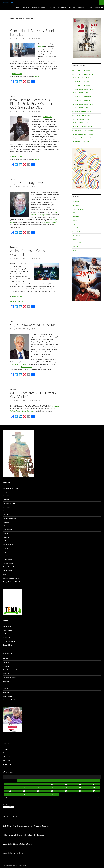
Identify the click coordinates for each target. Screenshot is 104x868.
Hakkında (6, 537)
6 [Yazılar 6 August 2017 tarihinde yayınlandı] (94, 781)
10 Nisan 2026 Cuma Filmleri (82, 97)
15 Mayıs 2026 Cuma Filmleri (82, 119)
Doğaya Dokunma (78, 209)
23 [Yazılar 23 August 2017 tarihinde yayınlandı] (38, 791)
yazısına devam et (18, 301)
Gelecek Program (62, 7)
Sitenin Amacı (7, 571)
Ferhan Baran (7, 626)
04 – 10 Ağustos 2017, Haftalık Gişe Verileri (33, 395)
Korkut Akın (7, 634)
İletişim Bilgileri (99, 7)
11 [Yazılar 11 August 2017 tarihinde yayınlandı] (66, 784)
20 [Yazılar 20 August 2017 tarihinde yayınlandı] (94, 787)
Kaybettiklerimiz (8, 544)
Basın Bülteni (17, 74)
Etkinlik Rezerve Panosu (11, 488)
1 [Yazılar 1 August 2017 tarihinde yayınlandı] (24, 781)
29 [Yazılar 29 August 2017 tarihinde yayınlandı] (24, 794)
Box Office (13, 389)
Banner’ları (7, 662)
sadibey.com (8, 2)
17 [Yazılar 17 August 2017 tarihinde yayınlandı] (52, 787)
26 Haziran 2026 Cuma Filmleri (82, 127)
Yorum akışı (7, 760)
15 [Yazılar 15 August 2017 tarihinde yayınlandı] (24, 787)
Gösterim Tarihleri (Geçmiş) (23, 7)
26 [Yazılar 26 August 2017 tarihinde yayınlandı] (80, 791)
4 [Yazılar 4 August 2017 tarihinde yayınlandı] (66, 781)
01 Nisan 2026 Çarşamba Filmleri (83, 89)
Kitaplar (75, 239)
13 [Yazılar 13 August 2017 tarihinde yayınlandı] (94, 784)
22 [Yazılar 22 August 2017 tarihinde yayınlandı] (24, 791)
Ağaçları (6, 659)
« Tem (5, 798)
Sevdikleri (6, 681)
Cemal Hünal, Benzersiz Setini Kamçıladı (32, 32)
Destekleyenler (8, 511)
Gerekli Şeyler (77, 228)
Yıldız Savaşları (8, 696)
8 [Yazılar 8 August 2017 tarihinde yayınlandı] (24, 784)
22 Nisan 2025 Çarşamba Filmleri (83, 104)
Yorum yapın (37, 38)
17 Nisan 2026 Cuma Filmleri (82, 100)
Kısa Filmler (76, 235)
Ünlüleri (6, 688)
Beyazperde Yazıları (9, 503)
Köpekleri (6, 674)
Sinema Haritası (8, 563)
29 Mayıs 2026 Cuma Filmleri (82, 123)
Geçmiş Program (82, 7)
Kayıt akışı (6, 757)
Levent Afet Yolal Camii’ (18, 364)
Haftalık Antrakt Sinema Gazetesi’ (22, 411)
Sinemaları (6, 685)
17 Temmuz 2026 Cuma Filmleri (83, 134)
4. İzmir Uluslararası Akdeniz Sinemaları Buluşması (31, 826)
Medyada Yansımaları (10, 677)
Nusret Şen (7, 637)
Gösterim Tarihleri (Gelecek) (39, 7)
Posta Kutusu (47, 117)
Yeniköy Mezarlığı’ (27, 367)
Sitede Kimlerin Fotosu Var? (12, 567)
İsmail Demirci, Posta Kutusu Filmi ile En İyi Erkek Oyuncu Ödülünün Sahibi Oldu (31, 103)
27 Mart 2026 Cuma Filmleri (81, 85)
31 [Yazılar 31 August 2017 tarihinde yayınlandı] (52, 794)
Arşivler (6, 805)
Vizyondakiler (52, 7)
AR (4, 817)
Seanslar (75, 247)
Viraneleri (6, 692)
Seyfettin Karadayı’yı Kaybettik (32, 325)
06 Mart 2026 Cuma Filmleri (81, 70)
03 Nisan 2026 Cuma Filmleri (82, 93)
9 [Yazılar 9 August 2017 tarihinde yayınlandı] (38, 784)
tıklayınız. (36, 76)
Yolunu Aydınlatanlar (10, 700)
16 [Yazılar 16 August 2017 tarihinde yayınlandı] (38, 787)
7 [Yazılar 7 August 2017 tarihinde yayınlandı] (10, 784)
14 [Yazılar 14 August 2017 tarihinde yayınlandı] (10, 787)
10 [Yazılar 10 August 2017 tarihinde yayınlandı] (52, 784)
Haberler (13, 27)
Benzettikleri (76, 205)
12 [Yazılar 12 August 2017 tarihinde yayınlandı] (80, 784)
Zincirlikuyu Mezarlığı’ (49, 222)
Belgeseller (76, 202)
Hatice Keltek (7, 630)
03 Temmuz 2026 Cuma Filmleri (83, 130)
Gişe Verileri (76, 232)
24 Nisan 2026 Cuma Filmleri (82, 108)
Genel (74, 224)
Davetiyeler (7, 507)
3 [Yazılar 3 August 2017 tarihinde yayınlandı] (52, 781)
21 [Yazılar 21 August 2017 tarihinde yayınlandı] (10, 791)
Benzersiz (41, 46)
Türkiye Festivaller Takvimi (11, 582)
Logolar (5, 556)
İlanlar (5, 541)
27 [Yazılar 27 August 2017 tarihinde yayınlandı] (94, 791)
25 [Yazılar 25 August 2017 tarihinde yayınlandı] (66, 791)
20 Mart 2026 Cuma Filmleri (81, 82)
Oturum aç (7, 753)
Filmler (91, 7)
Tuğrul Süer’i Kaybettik (27, 183)
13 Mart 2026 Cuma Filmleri (81, 78)
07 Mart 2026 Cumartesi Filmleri (83, 74)
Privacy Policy (7, 865)
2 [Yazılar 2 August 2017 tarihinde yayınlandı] (38, 781)
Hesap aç (6, 749)
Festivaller (76, 217)
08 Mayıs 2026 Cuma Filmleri (82, 115)
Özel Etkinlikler (14, 247)
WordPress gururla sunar (19, 865)
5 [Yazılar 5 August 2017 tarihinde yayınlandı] (80, 781)
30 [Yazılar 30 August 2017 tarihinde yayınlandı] (38, 794)
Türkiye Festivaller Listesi (11, 578)
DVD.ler (75, 213)
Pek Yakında (72, 7)
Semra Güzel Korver (9, 641)
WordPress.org (8, 764)
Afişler (5, 492)
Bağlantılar (6, 496)
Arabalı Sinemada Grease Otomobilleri (28, 253)
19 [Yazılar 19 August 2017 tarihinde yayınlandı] (80, 787)
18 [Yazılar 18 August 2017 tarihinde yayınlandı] (66, 787)
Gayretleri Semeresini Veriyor (12, 670)
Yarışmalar (6, 574)
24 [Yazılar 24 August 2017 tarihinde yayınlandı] (52, 791)
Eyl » (99, 798)
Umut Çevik (7, 844)
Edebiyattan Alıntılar (9, 518)
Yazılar (74, 250)
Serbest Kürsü (8, 645)
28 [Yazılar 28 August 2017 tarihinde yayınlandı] (10, 794)
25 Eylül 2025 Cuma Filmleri (81, 141)
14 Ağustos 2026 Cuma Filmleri (82, 138)
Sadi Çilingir (27, 38)
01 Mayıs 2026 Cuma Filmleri (82, 112)
